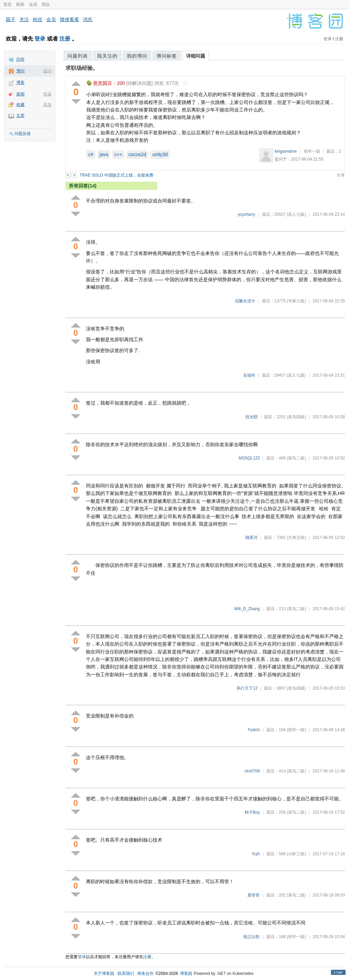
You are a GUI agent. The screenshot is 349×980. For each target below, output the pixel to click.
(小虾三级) (296, 854)
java (104, 154)
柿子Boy (252, 812)
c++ (118, 154)
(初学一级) (296, 730)
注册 (65, 39)
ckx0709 (252, 771)
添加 (47, 105)
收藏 (20, 105)
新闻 (20, 4)
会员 (33, 4)
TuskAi (254, 730)
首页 (7, 4)
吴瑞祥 (249, 375)
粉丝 (37, 19)
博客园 (186, 974)
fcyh (256, 854)
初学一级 (312, 151)
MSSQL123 (249, 458)
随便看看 (70, 19)
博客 (20, 82)
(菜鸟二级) (296, 458)
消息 (88, 19)
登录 (40, 39)
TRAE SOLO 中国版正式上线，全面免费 (117, 175)
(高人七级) (296, 214)
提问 (47, 71)
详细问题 (196, 56)
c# (91, 154)
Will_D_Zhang (247, 609)
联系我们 (126, 974)
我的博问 (137, 56)
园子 (11, 19)
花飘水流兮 (245, 301)
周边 (46, 4)
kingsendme (286, 151)
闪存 (20, 59)
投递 (47, 94)
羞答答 (254, 895)
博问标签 (167, 56)
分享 (341, 175)
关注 (24, 19)
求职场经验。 (82, 68)
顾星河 (252, 538)
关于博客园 (104, 974)
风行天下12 (247, 688)
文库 (20, 116)
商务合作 (146, 974)
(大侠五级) (296, 538)
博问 (20, 71)
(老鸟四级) (296, 417)
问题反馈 (22, 134)
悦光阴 (252, 417)
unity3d (160, 154)
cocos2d (137, 154)
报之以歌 (252, 937)
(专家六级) (296, 301)
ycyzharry (247, 214)
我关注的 (107, 56)
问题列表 (78, 56)
